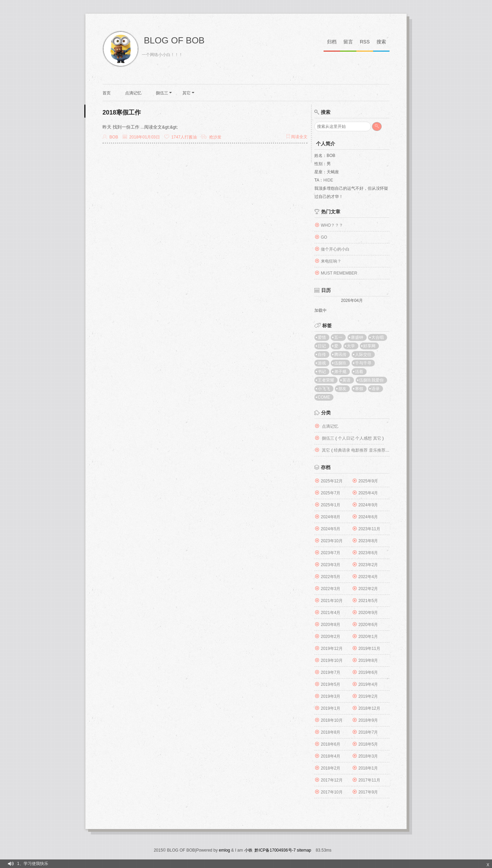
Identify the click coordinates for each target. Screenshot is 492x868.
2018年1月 (368, 768)
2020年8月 (331, 625)
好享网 (369, 346)
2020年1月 (368, 637)
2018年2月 (331, 768)
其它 (188, 93)
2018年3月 (368, 756)
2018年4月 (331, 756)
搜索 (381, 42)
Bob (114, 137)
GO (324, 237)
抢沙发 (215, 137)
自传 (322, 355)
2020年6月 (368, 625)
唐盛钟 (357, 337)
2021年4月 (331, 613)
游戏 (322, 363)
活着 (359, 372)
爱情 (322, 337)
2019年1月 (331, 708)
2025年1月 (331, 505)
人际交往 (363, 355)
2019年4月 (368, 684)
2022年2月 (368, 589)
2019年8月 (368, 660)
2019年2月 (368, 696)
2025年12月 (332, 481)
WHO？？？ (332, 225)
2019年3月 (331, 696)
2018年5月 (368, 744)
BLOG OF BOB (174, 40)
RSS (365, 42)
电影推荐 (359, 450)
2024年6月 (368, 517)
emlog (225, 850)
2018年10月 (332, 720)
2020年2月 (331, 637)
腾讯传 (340, 355)
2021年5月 (368, 601)
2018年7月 (368, 732)
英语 (346, 380)
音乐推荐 (377, 450)
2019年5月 (331, 684)
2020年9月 (368, 613)
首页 (107, 93)
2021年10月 (332, 601)
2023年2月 (368, 565)
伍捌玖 (340, 363)
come (324, 397)
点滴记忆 (133, 93)
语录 (375, 389)
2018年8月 (331, 732)
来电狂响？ (331, 261)
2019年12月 (332, 649)
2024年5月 (331, 529)
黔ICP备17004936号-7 (275, 850)
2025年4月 (368, 493)
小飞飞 (324, 389)
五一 (338, 337)
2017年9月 (368, 792)
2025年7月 (331, 493)
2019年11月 (369, 649)
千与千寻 (363, 363)
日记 (322, 346)
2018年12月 (369, 708)
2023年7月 (331, 553)
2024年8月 (331, 517)
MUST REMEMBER (339, 273)
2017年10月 (332, 792)
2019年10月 (332, 660)
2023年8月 (368, 541)
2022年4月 (368, 577)
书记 (322, 372)
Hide (328, 180)
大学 (351, 346)
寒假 (359, 389)
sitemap (304, 850)
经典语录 (342, 450)
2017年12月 (332, 780)
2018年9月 (368, 720)
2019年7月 (331, 672)
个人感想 (364, 438)
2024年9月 (368, 505)
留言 (348, 42)
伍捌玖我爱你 (371, 380)
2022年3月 (331, 589)
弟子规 (340, 372)
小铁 (248, 850)
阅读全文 (297, 137)
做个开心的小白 (335, 249)
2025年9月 (368, 481)
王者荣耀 (326, 380)
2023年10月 (332, 541)
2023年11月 (369, 529)
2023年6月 (368, 553)
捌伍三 (164, 93)
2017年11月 (369, 780)
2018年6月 (331, 744)
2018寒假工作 (122, 112)
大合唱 (378, 337)
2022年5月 (331, 577)
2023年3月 (331, 565)
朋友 (342, 389)
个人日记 (346, 438)
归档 (332, 42)
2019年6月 (368, 672)
